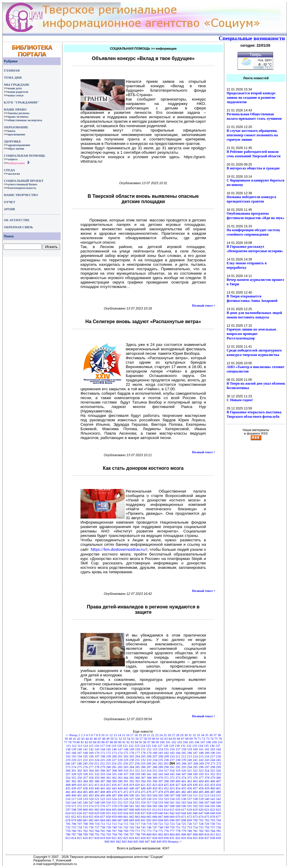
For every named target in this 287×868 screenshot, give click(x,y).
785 (219, 831)
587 (166, 806)
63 (166, 739)
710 (97, 824)
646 (195, 813)
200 (114, 756)
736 (91, 827)
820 (108, 838)
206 (149, 756)
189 (207, 753)
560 (166, 802)
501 (137, 795)
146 (114, 749)
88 (111, 742)
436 (74, 788)
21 (148, 735)
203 (132, 756)
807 (190, 834)
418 (126, 785)
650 (219, 813)
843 (124, 841)
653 (80, 817)
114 (86, 746)
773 (149, 831)
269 (201, 763)
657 (103, 817)
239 (184, 760)
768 (120, 831)
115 (91, 746)
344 (166, 774)
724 (178, 824)
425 (166, 785)
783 (207, 831)
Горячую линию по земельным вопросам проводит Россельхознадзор (251, 334)
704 (219, 820)
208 (161, 756)
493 (91, 795)
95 (141, 742)
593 (201, 806)
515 (219, 795)
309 (120, 770)
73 (208, 739)
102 (174, 742)
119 (114, 746)
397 (161, 781)
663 (137, 817)
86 (103, 742)
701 (201, 820)
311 (132, 770)
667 (161, 817)
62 (162, 739)
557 (149, 802)
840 (107, 841)
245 (219, 760)
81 (82, 742)
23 (157, 735)
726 (190, 824)
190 (213, 753)
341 (149, 774)
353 (219, 774)
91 (124, 742)
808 (195, 834)
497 (114, 795)
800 (149, 834)
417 (120, 785)
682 (91, 820)
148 (126, 749)
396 (155, 781)
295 (195, 767)
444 (120, 788)
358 (91, 778)
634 (126, 813)
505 (161, 795)
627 (85, 813)
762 (85, 831)
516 (68, 799)
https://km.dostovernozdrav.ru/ (118, 549)
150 (137, 749)
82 (87, 742)
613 (161, 809)
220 (74, 760)
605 (114, 809)
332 (97, 774)
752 (184, 827)
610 (143, 809)
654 (85, 817)
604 (109, 809)
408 (68, 785)
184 (178, 753)
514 (213, 795)
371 (166, 778)
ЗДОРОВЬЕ (12, 141)
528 (137, 799)
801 (155, 834)
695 (166, 820)
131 (183, 746)
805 (178, 834)
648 (207, 813)
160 (195, 749)
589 (178, 806)
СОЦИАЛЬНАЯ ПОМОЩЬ (25, 156)
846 (142, 841)
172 (108, 753)
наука (12, 131)
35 (207, 735)
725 (184, 824)
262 (161, 763)
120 (119, 746)
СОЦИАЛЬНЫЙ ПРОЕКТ (24, 181)
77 (66, 742)
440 (97, 788)
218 (219, 756)
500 (132, 795)
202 (126, 756)
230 (132, 760)
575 (97, 806)
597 (68, 809)
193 (74, 756)
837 (207, 838)
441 (103, 788)
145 (108, 749)
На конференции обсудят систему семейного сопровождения (253, 232)
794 (114, 834)
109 (214, 742)
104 (185, 742)
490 (74, 795)
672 (190, 817)
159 (190, 749)
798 (137, 834)
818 (97, 838)
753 (190, 827)
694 (161, 820)
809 (201, 834)
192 (68, 756)
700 (195, 820)
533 (166, 799)
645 (190, 813)
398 (166, 781)
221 (80, 760)
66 (179, 739)
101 (168, 742)
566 (201, 802)
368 (149, 778)
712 (108, 824)
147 (120, 749)
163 (213, 749)
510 (190, 795)
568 (213, 802)
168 (85, 753)
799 (143, 834)
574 (91, 806)
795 (120, 834)
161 (201, 749)
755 (201, 827)
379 (213, 778)
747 (155, 827)
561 (172, 802)
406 (213, 781)
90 (120, 742)
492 (85, 795)
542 (219, 799)
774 (155, 831)
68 (187, 739)
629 (97, 813)
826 (143, 838)
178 (143, 753)
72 (203, 739)
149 (132, 749)
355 (74, 778)
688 (126, 820)
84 (95, 742)
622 (213, 809)
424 (161, 785)
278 (97, 767)
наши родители (18, 92)
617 (184, 809)
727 (195, 824)
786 (68, 834)
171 (103, 753)
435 (68, 788)
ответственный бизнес (23, 184)
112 (74, 746)
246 (68, 763)
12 (111, 735)
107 (203, 742)
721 (161, 824)
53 (124, 739)
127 (160, 746)
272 (219, 763)
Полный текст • (203, 305)
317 (166, 770)
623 (219, 809)
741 (120, 827)
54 (129, 739)
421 (143, 785)
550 (108, 802)
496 (109, 795)
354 (68, 778)
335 (114, 774)
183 (172, 753)
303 (85, 770)
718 (143, 824)
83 (91, 742)
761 (80, 831)
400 (178, 781)
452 (166, 788)
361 (108, 778)
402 (190, 781)
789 (85, 834)
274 (74, 767)
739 (108, 827)
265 (178, 763)
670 (178, 817)
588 (172, 806)
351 (207, 774)
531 (155, 799)
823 (126, 838)
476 (149, 792)
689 (132, 820)
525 (120, 799)
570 (68, 806)
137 (218, 746)
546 (85, 802)
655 (91, 817)
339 (137, 774)
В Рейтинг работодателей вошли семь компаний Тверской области (254, 154)
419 (132, 785)
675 (207, 817)
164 (219, 749)
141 (85, 749)
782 (201, 831)
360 (103, 778)
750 (172, 827)
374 (184, 778)
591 (190, 806)
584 (149, 806)
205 (143, 756)
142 (91, 749)
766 (108, 831)
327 (68, 774)
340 (143, 774)
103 (180, 742)
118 (108, 746)
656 (97, 817)
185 (184, 753)
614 (166, 809)
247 (74, 763)
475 (143, 792)
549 (103, 802)
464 (80, 792)
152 (149, 749)
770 (132, 831)
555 (137, 802)
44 (87, 739)
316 (161, 770)
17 (132, 735)
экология (14, 174)
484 (195, 792)
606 (120, 809)
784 (213, 831)
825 (137, 838)
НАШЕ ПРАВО (15, 109)
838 (213, 838)
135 (206, 746)
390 (120, 781)
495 (103, 795)
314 (149, 770)
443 (114, 788)
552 (120, 802)
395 (149, 781)
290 (166, 767)
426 (172, 785)
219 (68, 760)
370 (161, 778)
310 (126, 770)
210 (172, 756)
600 (85, 809)
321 (190, 770)
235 (161, 760)
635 (132, 813)
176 (132, 753)
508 (178, 795)
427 (178, 785)
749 (166, 827)
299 (219, 767)
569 (219, 802)
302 (80, 770)
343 (161, 774)
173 (114, 753)
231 (137, 760)
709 (91, 824)
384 (85, 781)
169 (91, 753)
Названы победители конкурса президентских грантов (251, 199)
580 (126, 806)
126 (154, 746)
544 (74, 802)
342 (155, 774)
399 (172, 781)
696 (172, 820)
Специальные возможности (252, 38)
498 (120, 795)
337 (126, 774)
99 (157, 742)
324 (207, 770)
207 (155, 756)
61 (158, 739)
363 (120, 778)
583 (143, 806)
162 (207, 749)
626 (80, 813)
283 (126, 767)
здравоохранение (19, 145)
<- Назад (72, 735)
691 (143, 820)
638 (149, 813)
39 (66, 739)
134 (200, 746)
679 (74, 820)
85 (99, 742)
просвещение (16, 134)
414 (103, 785)
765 (103, 831)
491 (80, 795)
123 (137, 746)
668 (166, 817)
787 (74, 834)
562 (178, 802)
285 (137, 767)
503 (149, 795)
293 (184, 767)
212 (184, 756)
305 (97, 770)
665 (149, 817)
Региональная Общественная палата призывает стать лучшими (254, 116)
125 (148, 746)
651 (68, 817)
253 (108, 763)
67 (183, 739)
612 (155, 809)
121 (125, 746)
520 (91, 799)
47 (100, 739)
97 (149, 742)
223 (91, 760)
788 (80, 834)
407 (219, 781)
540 (207, 799)
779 (184, 831)
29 (182, 735)
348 (190, 774)
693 (155, 820)
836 (201, 838)
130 (177, 746)
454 (178, 788)
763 (91, 831)
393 (137, 781)
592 (195, 806)
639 (155, 813)
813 (68, 838)
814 (74, 838)
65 (174, 739)
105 (191, 742)
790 (91, 834)
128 (166, 746)
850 (165, 841)
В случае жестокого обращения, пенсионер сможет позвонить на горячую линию (252, 135)
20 (144, 735)
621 (207, 809)
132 (189, 746)
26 (169, 735)
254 (114, 763)
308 (114, 770)
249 (85, 763)
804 (172, 834)
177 (137, 753)
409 (74, 785)
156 (172, 749)
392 (132, 781)
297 (207, 767)
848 (153, 841)
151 (143, 749)
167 (80, 753)
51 (116, 739)
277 (91, 767)
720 (155, 824)
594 (207, 806)
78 (70, 742)
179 (149, 753)
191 (219, 753)
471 (120, 792)
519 (85, 799)
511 (195, 795)
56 (137, 739)
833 (184, 838)
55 (133, 739)
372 (172, 778)
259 (143, 763)
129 (172, 746)
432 (207, 785)
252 (103, 763)
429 (190, 785)
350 (201, 774)
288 (155, 767)
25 (165, 735)
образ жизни (16, 149)
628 (91, 813)
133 (195, 746)
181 (161, 753)
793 (109, 834)
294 (190, 767)
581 (132, 806)
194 (80, 756)
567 (207, 802)
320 (184, 770)
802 (161, 834)
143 (97, 749)
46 (95, 739)
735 (85, 827)
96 (145, 742)
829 (161, 838)
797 (132, 834)
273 (68, 767)
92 (128, 742)
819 (103, 838)
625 (74, 813)
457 (195, 788)
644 (184, 813)
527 (132, 799)
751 (178, 827)
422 (149, 785)
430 (195, 785)
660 (120, 817)
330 (85, 774)
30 (186, 735)
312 (137, 770)
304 (91, 770)
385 (91, 781)
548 (97, 802)
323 (201, 770)
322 (195, 770)
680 (80, 820)
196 (91, 756)
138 (68, 749)
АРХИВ (9, 209)
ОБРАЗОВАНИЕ (16, 127)
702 (207, 820)
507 (172, 795)
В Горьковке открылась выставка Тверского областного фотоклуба (254, 414)
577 (108, 806)
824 (132, 838)
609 (137, 809)
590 (184, 806)
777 (172, 831)
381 (68, 781)
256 (126, 763)
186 (190, 753)
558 (155, 802)
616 (178, 809)
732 (68, 827)
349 (195, 774)
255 (120, 763)
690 (137, 820)
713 (114, 824)
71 (199, 739)
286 (143, 767)
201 (120, 756)
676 (213, 817)
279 (103, 767)
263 (166, 763)
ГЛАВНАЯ (12, 70)
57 (141, 739)
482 (184, 792)
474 (137, 792)
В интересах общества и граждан (253, 168)
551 (114, 802)
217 (213, 756)
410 (80, 785)
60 (154, 739)
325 (213, 770)
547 (91, 802)
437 (80, 788)
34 (203, 735)
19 (140, 735)
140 (80, 749)
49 (108, 739)
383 (80, 781)
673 (195, 817)
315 (155, 770)
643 (178, 813)
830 (166, 838)
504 (155, 795)
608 (132, 809)
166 (74, 753)
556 (143, 802)
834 (190, 838)
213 (190, 756)
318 (172, 770)
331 (91, 774)
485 (201, 792)
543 (68, 802)
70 (195, 739)
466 (91, 792)
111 (68, 746)
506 (166, 795)
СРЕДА (9, 170)
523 (108, 799)
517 (74, 799)
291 (172, 767)
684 (103, 820)
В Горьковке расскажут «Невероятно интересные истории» (255, 249)
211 (178, 756)
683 (97, 820)
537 (190, 799)
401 (184, 781)
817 (91, 838)
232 (143, 760)
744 (137, 827)
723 (172, 824)
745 (143, 827)
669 (172, 817)
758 (219, 827)
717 (137, 824)
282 (120, 767)
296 (201, 767)
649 (213, 813)
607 (126, 809)
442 (108, 788)
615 (172, 809)
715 (126, 824)
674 (201, 817)
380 (219, 778)
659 (114, 817)
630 (103, 813)
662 (132, 817)
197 (97, 756)
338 (132, 774)
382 (74, 781)
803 (166, 834)
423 (155, 785)
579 (120, 806)
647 (201, 813)
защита (13, 159)
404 (201, 781)
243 (207, 760)
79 (74, 742)
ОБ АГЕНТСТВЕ (17, 220)
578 (114, 806)
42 (79, 739)
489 (68, 795)
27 (174, 735)
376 (195, 778)
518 (80, 799)
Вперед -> (175, 841)
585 (155, 806)
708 (85, 824)
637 (143, 813)
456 (190, 788)
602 (97, 809)
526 (126, 799)
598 (74, 809)
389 (114, 781)
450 (155, 788)
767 (114, 831)
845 (136, 841)
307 (109, 770)
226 (108, 760)
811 (213, 834)
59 (150, 739)
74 (212, 739)
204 (137, 756)
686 (114, 820)
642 (172, 813)
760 (74, 831)
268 (196, 763)
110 (220, 742)
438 (85, 788)
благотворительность (22, 188)
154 (161, 749)
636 (137, 813)
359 (97, 778)
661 (126, 817)
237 (172, 760)
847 (147, 841)
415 (108, 785)
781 (195, 831)
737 (97, 827)
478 (161, 792)
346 (178, 774)
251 (97, 763)
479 (166, 792)
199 (109, 756)
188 (201, 753)
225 (103, 760)
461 (219, 788)
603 (103, 809)
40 (70, 739)
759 (68, 831)
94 (136, 742)
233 (149, 760)
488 (219, 792)
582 (137, 806)
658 (108, 817)
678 (68, 820)
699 (190, 820)
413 (97, 785)
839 (219, 838)
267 (190, 763)
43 (83, 739)
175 (126, 753)
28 (178, 735)
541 (213, 799)
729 (207, 824)
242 (201, 760)
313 (143, 770)
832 (178, 838)
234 (155, 760)
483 (190, 792)
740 (114, 827)
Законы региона (18, 113)
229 (126, 760)
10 (103, 735)
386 (97, 781)
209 (166, 756)
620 (201, 809)
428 (184, 785)
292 (178, 767)
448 (143, 788)
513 (207, 795)
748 (161, 827)
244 (213, 760)
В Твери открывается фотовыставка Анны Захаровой (252, 298)
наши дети (15, 88)
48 (104, 739)
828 (155, 838)
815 (80, 838)
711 (103, 824)
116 (97, 746)
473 (132, 792)
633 (120, 813)
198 (103, 756)
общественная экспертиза (25, 120)
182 (166, 753)
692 (149, 820)
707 (80, 824)
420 (137, 785)
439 (91, 788)
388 (108, 781)
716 (132, 824)
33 (198, 735)
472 (126, 792)
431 (201, 785)
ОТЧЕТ (10, 202)
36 (211, 735)
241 (195, 760)
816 (85, 838)
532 (161, 799)
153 (155, 749)
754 (195, 827)
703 (213, 820)
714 (120, 824)
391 (126, 781)
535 (178, 799)
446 (132, 788)
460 (213, 788)
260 (149, 763)
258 (137, 763)
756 (207, 827)
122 (131, 746)
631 (108, 813)
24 (161, 735)
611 (149, 809)
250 (91, 763)
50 (112, 739)
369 (155, 778)
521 (97, 799)
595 (213, 806)
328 (74, 774)
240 (190, 760)
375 (190, 778)
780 (190, 831)
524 (114, 799)
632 (114, 813)
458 (201, 788)
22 (153, 735)
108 (208, 742)
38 (219, 735)
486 (207, 792)
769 (126, 831)
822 (120, 838)
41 (74, 739)
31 (190, 735)
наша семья (16, 95)
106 (197, 742)
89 (116, 742)
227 (114, 760)
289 (161, 767)
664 (143, 817)
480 (172, 792)
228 (120, 760)
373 (178, 778)
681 (85, 820)
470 (114, 792)
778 (178, 831)
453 (172, 788)
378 (207, 778)
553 (126, 802)
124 (143, 746)
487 (213, 792)
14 (119, 735)
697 (178, 820)
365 (132, 778)
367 (143, 778)
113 (80, 746)
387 (103, 781)
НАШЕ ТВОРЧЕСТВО (21, 195)
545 (80, 802)
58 (145, 739)
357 (85, 778)
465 (85, 792)
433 (213, 785)
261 (155, 763)
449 (149, 788)
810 (207, 834)
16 (128, 735)
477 (155, 792)
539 (201, 799)
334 (108, 774)
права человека (18, 117)
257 (132, 763)
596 (219, 806)
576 (103, 806)
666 (155, 817)
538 (195, 799)
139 (74, 749)
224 (97, 760)
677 (219, 817)
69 (191, 739)
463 (74, 792)
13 (115, 735)
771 (137, 831)
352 (213, 774)
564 (190, 802)
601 (91, 809)
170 (97, 753)
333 (103, 774)
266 (184, 763)
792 (103, 834)
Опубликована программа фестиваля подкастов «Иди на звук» (255, 216)
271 (213, 763)
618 (190, 809)
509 (184, 795)
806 (184, 834)
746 (149, 827)
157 (178, 749)
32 (194, 735)
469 (108, 792)
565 (195, 802)
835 (195, 838)
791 (97, 834)
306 (103, 770)
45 (91, 739)
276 (85, 767)
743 (132, 827)
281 (114, 767)
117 (102, 746)
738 (103, 827)
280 (108, 767)
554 (132, 802)
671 (184, 817)
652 (74, 817)
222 (85, 760)
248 (79, 763)
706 (74, 824)
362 (114, 778)
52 (120, 739)
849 (159, 841)
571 (74, 806)
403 (195, 781)
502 (143, 795)
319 (178, 770)
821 (114, 838)
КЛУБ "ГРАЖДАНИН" (21, 102)
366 (137, 778)
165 (68, 753)
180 (155, 753)
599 (80, 809)
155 (166, 749)
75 (216, 739)
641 (166, 813)
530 (149, 799)
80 (78, 742)
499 (126, 795)
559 (161, 802)
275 (80, 767)
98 (153, 742)
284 (132, 767)
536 (184, 799)
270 (207, 763)
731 (219, 824)
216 (207, 756)
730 (213, 824)
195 (85, 756)
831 (172, 838)
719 (149, 824)
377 (201, 778)
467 (97, 792)
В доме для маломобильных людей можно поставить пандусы (254, 315)
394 (143, 781)
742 (126, 827)
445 (126, 788)
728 (201, 824)
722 (166, 824)
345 (172, 774)
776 (166, 831)
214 (195, 756)
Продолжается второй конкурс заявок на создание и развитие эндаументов (251, 98)
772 (143, 831)
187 (195, 753)
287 (149, 767)
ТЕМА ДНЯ (13, 77)
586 (161, 806)
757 (213, 827)
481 (178, 792)
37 (215, 735)
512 (201, 795)
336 (120, 774)
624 (68, 813)
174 (120, 753)
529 (143, 799)
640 (161, 813)
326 (219, 770)
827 (149, 838)
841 (113, 841)
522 (103, 799)
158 (184, 749)
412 (91, 785)
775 (161, 831)
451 (161, 788)
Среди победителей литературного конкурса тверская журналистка (254, 353)
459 (207, 788)
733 (74, 827)
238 (178, 760)
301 (74, 770)
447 (137, 788)
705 (68, 824)
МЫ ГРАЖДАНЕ (17, 85)
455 (184, 788)
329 (80, 774)
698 (184, 820)
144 (103, 749)
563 (184, 802)
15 (124, 735)
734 (80, 827)
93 (132, 742)
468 (103, 792)
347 (184, 774)
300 (68, 770)
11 (107, 735)
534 (172, 799)
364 (126, 778)
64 (170, 739)
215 (201, 756)
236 (166, 760)
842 (118, 841)
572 (80, 806)
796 (126, 834)
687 (120, 820)
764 (97, 831)
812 (219, 834)
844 (130, 841)
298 (213, 767)
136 (212, 746)
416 (114, 785)
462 (68, 792)
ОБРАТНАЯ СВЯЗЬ (18, 227)
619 (195, 809)
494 (97, 795)
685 (108, 820)
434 (219, 785)
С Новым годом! (240, 400)
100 (162, 742)
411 (85, 785)
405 (207, 781)
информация (16, 163)
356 (80, 778)
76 (220, 739)
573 (85, 806)
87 (107, 742)
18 (136, 735)
